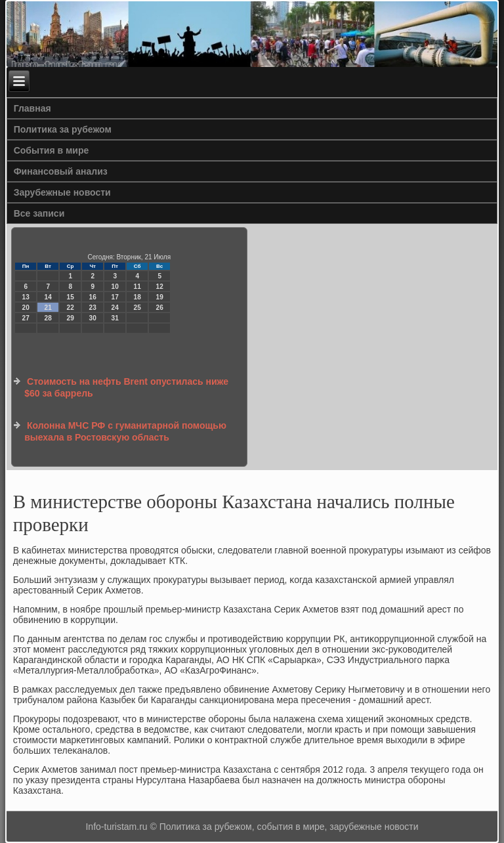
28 (48, 318)
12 (160, 287)
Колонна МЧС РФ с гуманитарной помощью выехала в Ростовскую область (125, 431)
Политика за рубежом (63, 129)
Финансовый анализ (61, 171)
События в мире (52, 150)
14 (48, 297)
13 (26, 297)
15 (71, 297)
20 (26, 308)
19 (160, 297)
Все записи (39, 213)
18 (137, 297)
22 (71, 308)
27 (26, 318)
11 (137, 287)
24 (115, 308)
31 (115, 318)
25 (137, 308)
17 (115, 297)
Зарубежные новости (62, 192)
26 (160, 308)
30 (93, 318)
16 (93, 297)
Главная (32, 108)
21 (48, 308)
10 (115, 287)
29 (71, 318)
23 (93, 308)
